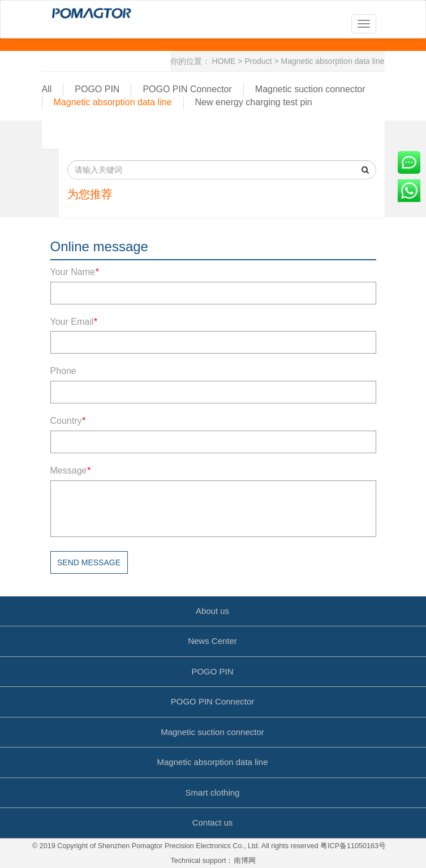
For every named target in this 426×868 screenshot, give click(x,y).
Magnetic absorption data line (333, 61)
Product (258, 61)
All (47, 89)
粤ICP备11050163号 (353, 846)
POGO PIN (97, 89)
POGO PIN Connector (187, 89)
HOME (223, 61)
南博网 (245, 861)
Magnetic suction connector (310, 89)
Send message (89, 562)
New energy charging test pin (254, 102)
